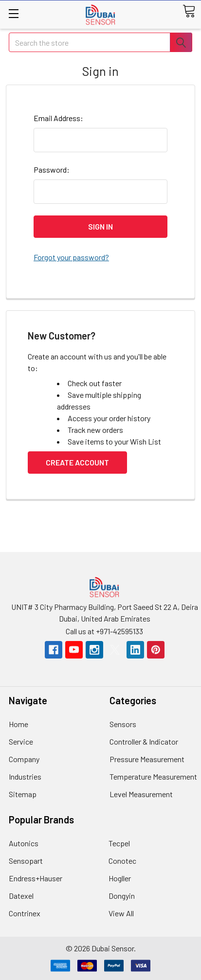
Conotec (122, 861)
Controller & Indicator (144, 741)
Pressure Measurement (147, 759)
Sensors (123, 724)
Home (18, 724)
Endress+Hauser (36, 878)
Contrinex (25, 913)
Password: (52, 169)
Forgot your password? (71, 257)
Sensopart (26, 861)
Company (24, 759)
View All (121, 913)
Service (21, 741)
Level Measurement (141, 794)
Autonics (24, 843)
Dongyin (122, 896)
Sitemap (23, 794)
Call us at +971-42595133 (104, 631)
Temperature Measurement (153, 776)
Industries (25, 776)
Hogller (120, 878)
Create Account (77, 462)
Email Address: (58, 118)
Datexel (21, 896)
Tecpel (119, 843)
